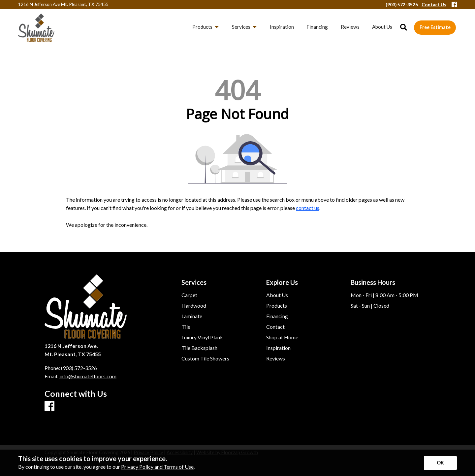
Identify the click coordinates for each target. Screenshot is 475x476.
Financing (277, 316)
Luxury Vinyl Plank (202, 337)
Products (277, 306)
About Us (277, 295)
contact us (308, 208)
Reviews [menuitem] (350, 27)
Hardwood (194, 306)
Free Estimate (435, 27)
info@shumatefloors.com (88, 376)
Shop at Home (282, 337)
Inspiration (278, 348)
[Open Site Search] (404, 28)
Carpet (189, 295)
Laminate (192, 316)
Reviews (276, 358)
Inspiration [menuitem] (282, 27)
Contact (275, 327)
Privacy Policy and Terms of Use (157, 467)
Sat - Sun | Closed (370, 306)
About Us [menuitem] (382, 27)
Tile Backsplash (199, 348)
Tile (186, 327)
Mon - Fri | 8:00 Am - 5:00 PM (384, 295)
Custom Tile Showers (205, 358)
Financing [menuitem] (317, 27)
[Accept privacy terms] (440, 463)
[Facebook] (454, 5)
